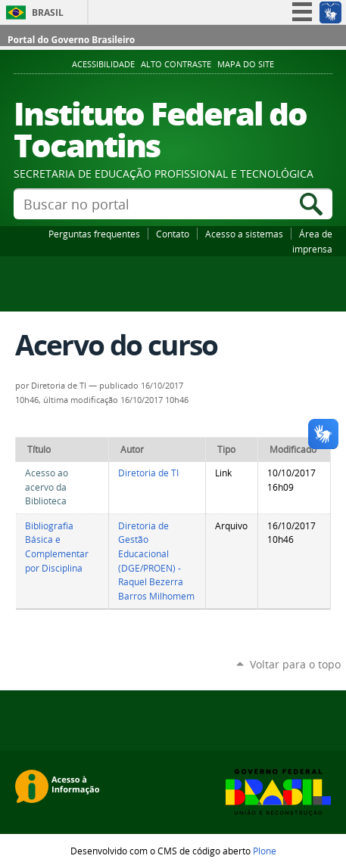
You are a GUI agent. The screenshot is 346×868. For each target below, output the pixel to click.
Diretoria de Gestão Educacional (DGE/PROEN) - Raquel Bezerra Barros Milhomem (156, 561)
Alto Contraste (176, 64)
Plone (265, 851)
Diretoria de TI (148, 473)
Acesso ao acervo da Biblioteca (47, 487)
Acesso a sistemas (244, 234)
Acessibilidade (103, 64)
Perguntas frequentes (94, 234)
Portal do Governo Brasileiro (71, 40)
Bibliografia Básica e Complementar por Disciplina (57, 547)
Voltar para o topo (295, 664)
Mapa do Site (246, 64)
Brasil (48, 12)
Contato (173, 234)
